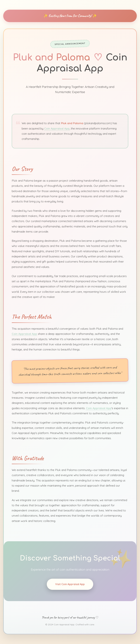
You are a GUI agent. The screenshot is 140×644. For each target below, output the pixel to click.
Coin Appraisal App (57, 126)
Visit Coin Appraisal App (70, 585)
